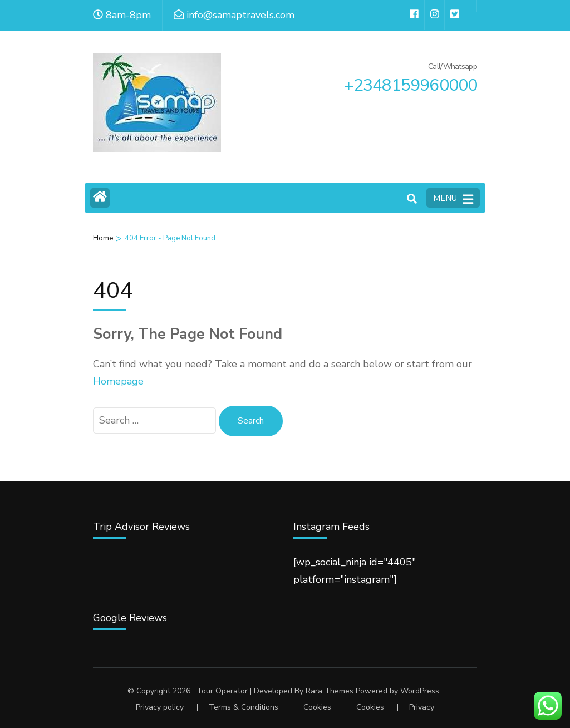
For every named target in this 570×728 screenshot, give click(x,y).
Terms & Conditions (244, 707)
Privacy (422, 707)
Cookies (317, 707)
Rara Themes (330, 691)
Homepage (118, 381)
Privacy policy (160, 707)
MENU (453, 199)
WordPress (420, 691)
